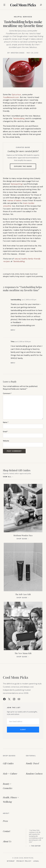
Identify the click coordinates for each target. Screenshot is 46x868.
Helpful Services (23, 17)
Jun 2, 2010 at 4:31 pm (29, 300)
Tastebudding (19, 118)
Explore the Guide (25, 167)
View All (8, 477)
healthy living (14, 276)
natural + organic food (27, 276)
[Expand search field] (41, 5)
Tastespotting (16, 184)
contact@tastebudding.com (23, 325)
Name (6, 422)
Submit (23, 730)
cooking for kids (9, 274)
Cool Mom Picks (23, 5)
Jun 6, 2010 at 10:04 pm (23, 342)
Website (6, 441)
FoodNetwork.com (11, 97)
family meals (25, 274)
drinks (17, 274)
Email (5, 432)
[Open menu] (4, 5)
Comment (7, 393)
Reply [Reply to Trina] (13, 363)
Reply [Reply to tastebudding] (13, 330)
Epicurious (16, 95)
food (32, 274)
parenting (39, 276)
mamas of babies (14, 201)
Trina (13, 342)
